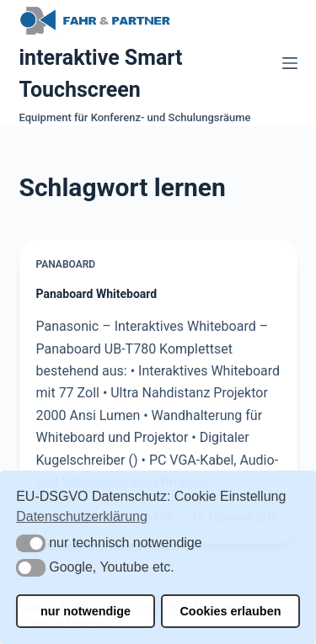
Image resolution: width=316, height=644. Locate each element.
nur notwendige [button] (86, 611)
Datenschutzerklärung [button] (82, 516)
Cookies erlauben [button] (230, 611)
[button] (31, 543)
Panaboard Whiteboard (97, 294)
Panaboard (66, 264)
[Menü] (290, 63)
